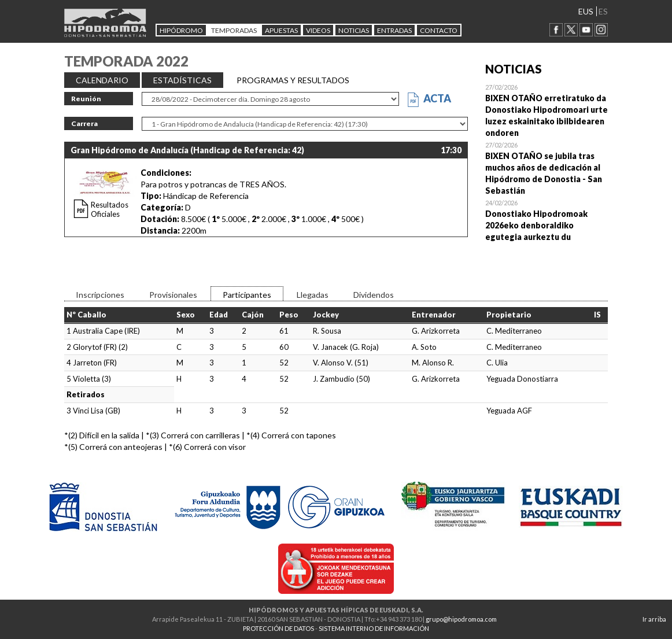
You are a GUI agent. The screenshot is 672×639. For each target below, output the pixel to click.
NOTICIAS (354, 30)
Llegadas (313, 295)
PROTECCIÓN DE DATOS (278, 628)
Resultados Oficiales (110, 209)
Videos (318, 30)
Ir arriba (654, 619)
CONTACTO (439, 30)
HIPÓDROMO (181, 30)
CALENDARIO (102, 80)
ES (603, 11)
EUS (586, 11)
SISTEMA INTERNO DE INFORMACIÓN (374, 628)
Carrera (84, 123)
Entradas (394, 30)
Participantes (247, 295)
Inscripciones (100, 295)
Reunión (86, 99)
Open (547, 110)
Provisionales (173, 295)
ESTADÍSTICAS (182, 80)
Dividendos (374, 295)
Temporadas (234, 30)
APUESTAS (281, 30)
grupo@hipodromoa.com (461, 619)
